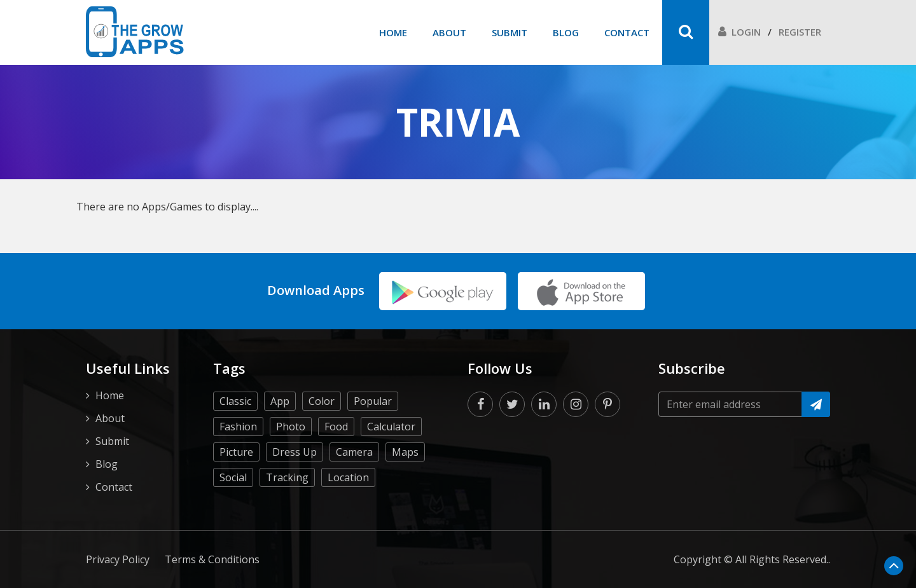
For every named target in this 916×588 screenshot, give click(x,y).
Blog (566, 32)
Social (233, 477)
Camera (354, 452)
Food (336, 427)
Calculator (391, 427)
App (280, 401)
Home (393, 32)
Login (739, 32)
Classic (235, 401)
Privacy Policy (118, 559)
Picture (236, 452)
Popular (373, 401)
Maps (405, 452)
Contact (627, 32)
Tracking (287, 477)
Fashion (238, 427)
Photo (291, 427)
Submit (510, 32)
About (449, 32)
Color (322, 401)
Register (800, 32)
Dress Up (295, 452)
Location (348, 477)
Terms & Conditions (212, 559)
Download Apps (316, 291)
